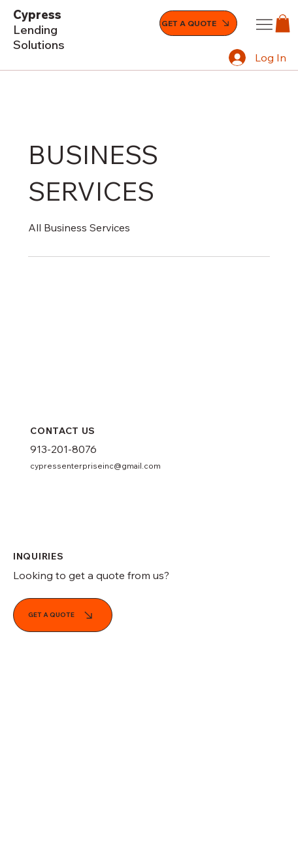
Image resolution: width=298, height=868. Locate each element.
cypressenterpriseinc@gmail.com (95, 466)
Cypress (39, 30)
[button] (283, 23)
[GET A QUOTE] (198, 23)
